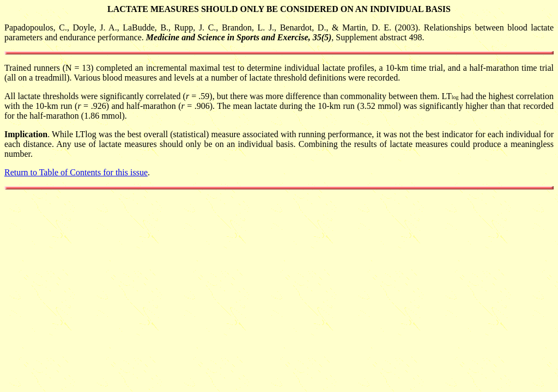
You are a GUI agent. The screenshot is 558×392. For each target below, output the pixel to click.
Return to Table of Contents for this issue (76, 172)
